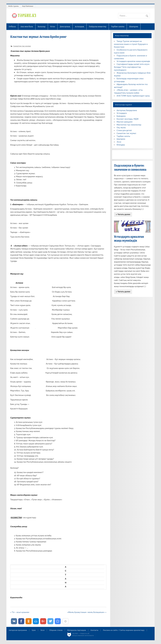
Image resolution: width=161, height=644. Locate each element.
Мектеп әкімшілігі (125, 122)
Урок (34, 630)
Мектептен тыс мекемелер (129, 125)
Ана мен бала (27, 27)
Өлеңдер (121, 145)
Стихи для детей (124, 130)
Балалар (42, 27)
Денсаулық (65, 27)
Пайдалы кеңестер (98, 27)
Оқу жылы (121, 128)
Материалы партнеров (76, 630)
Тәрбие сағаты (118, 27)
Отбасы (12, 27)
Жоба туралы (13, 6)
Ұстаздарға (122, 113)
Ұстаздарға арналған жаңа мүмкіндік (133, 61)
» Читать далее (123, 214)
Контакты (94, 630)
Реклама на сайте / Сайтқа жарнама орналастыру (124, 630)
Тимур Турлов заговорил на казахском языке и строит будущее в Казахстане (131, 44)
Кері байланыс (28, 6)
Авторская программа (18, 630)
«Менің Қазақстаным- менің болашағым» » (87, 612)
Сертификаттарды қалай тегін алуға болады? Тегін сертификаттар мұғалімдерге (132, 67)
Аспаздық (79, 27)
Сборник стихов (56, 630)
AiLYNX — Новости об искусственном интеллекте (83, 634)
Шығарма (134, 27)
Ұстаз (53, 27)
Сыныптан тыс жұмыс (22, 46)
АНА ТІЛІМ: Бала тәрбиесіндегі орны (133, 96)
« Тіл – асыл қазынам (20, 612)
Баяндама (121, 116)
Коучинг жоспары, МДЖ (128, 119)
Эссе (119, 142)
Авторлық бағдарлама (127, 110)
